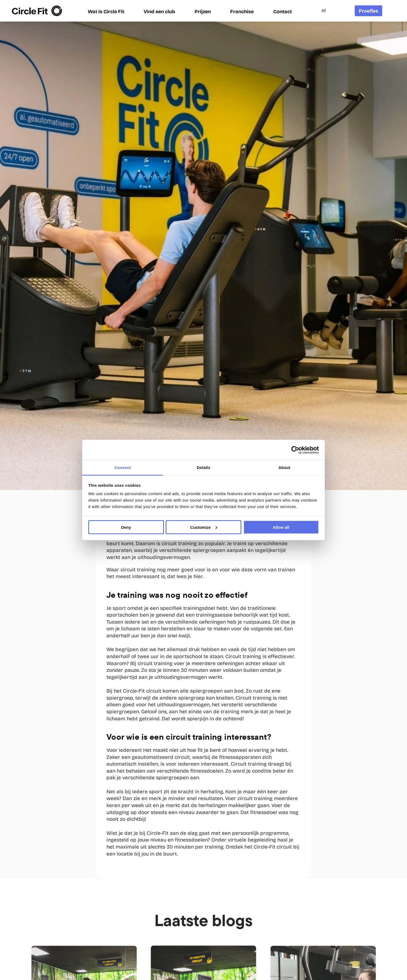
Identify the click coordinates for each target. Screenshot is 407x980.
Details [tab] (203, 468)
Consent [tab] (123, 468)
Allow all (281, 527)
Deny (126, 527)
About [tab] (284, 468)
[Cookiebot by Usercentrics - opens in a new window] (295, 450)
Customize (204, 527)
